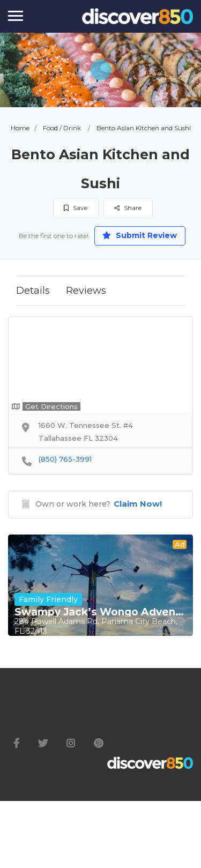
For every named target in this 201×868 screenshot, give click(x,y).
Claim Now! (138, 504)
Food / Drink (62, 128)
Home (20, 128)
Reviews (86, 291)
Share (128, 208)
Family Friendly (48, 599)
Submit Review (140, 235)
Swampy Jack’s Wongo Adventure (100, 612)
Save (76, 208)
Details (33, 291)
